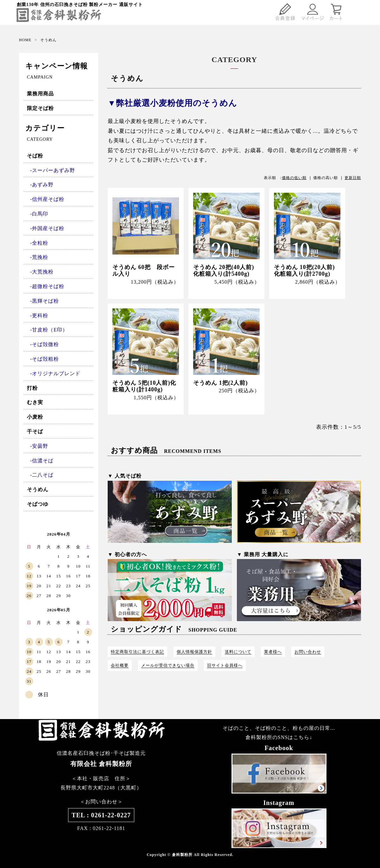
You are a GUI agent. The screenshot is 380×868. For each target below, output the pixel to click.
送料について (238, 652)
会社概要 (120, 665)
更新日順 (353, 178)
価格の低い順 (294, 178)
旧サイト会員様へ (225, 665)
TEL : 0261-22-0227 (101, 815)
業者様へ (273, 652)
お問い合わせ (308, 652)
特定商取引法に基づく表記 (137, 652)
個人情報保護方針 (194, 652)
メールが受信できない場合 (168, 665)
